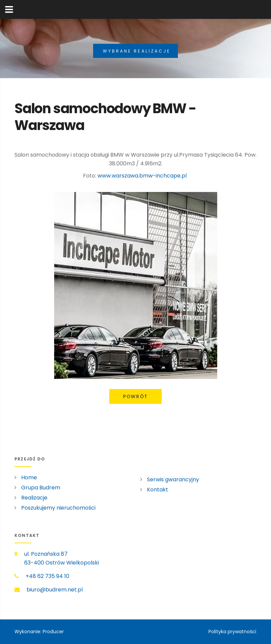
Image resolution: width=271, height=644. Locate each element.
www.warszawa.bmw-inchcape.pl (142, 176)
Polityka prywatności (232, 632)
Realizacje (34, 498)
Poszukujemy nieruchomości (58, 508)
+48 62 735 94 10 (47, 576)
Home (29, 477)
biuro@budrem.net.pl (55, 590)
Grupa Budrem (41, 488)
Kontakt (158, 490)
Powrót (135, 396)
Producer (53, 632)
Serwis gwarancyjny (173, 479)
